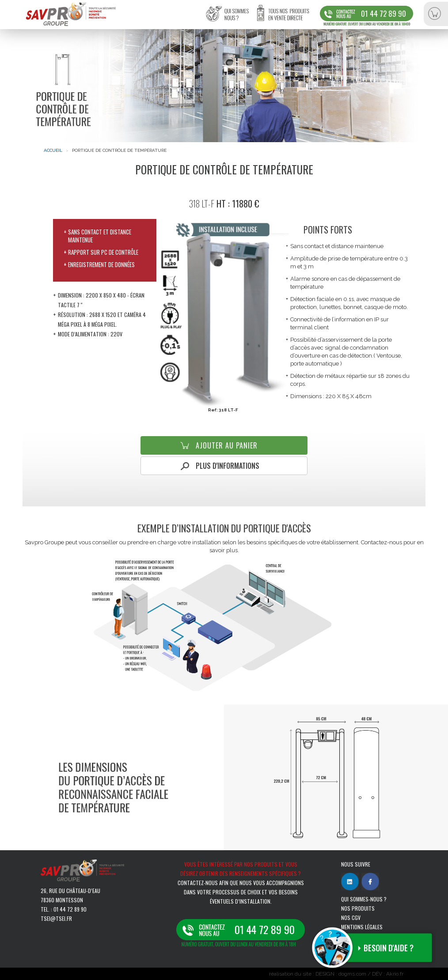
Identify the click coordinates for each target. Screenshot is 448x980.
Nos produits (358, 908)
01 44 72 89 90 (383, 13)
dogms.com (352, 974)
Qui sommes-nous (233, 19)
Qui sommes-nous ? (364, 899)
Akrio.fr (395, 974)
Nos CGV (351, 918)
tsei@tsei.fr (56, 918)
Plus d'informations (228, 466)
